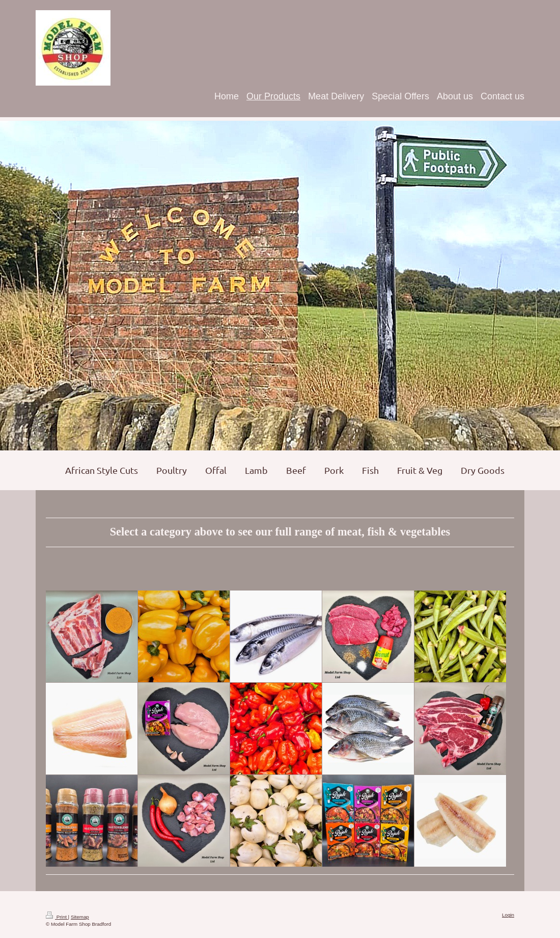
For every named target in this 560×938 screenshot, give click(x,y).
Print (57, 917)
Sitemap (80, 917)
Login (508, 915)
